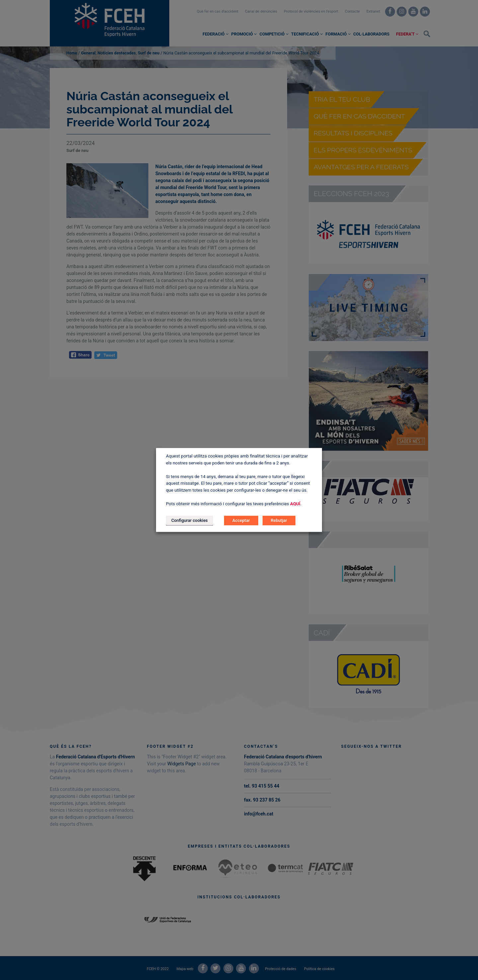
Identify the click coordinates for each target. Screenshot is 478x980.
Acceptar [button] (241, 521)
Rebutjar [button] (279, 521)
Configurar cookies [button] (190, 521)
